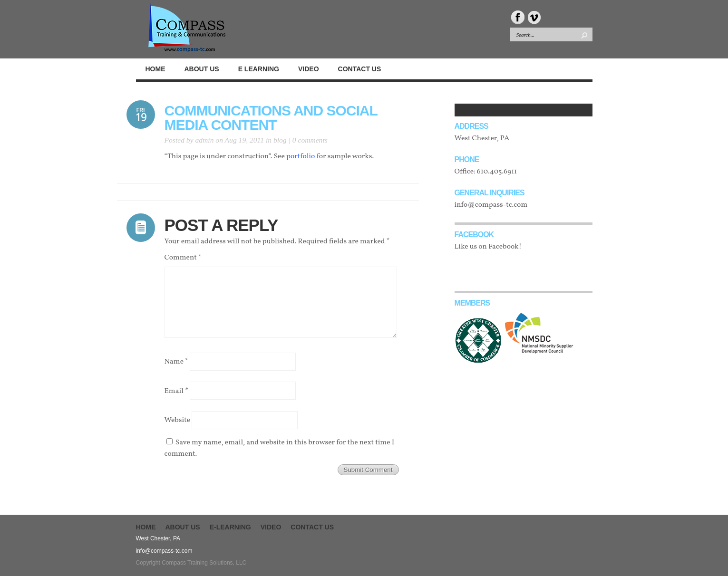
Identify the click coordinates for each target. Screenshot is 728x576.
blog (280, 140)
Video (271, 527)
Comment (183, 258)
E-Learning (230, 527)
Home (146, 527)
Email (176, 391)
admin (204, 140)
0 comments (310, 140)
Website (177, 420)
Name (177, 362)
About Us (183, 527)
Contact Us (312, 527)
